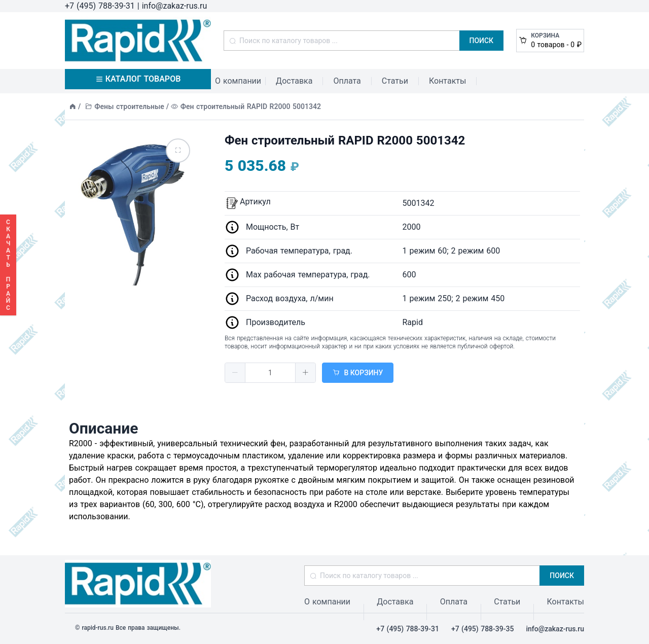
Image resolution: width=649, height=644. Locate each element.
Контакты (447, 81)
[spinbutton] (270, 373)
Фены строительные (129, 106)
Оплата (347, 81)
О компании (238, 81)
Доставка (294, 81)
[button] (235, 373)
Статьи (395, 81)
